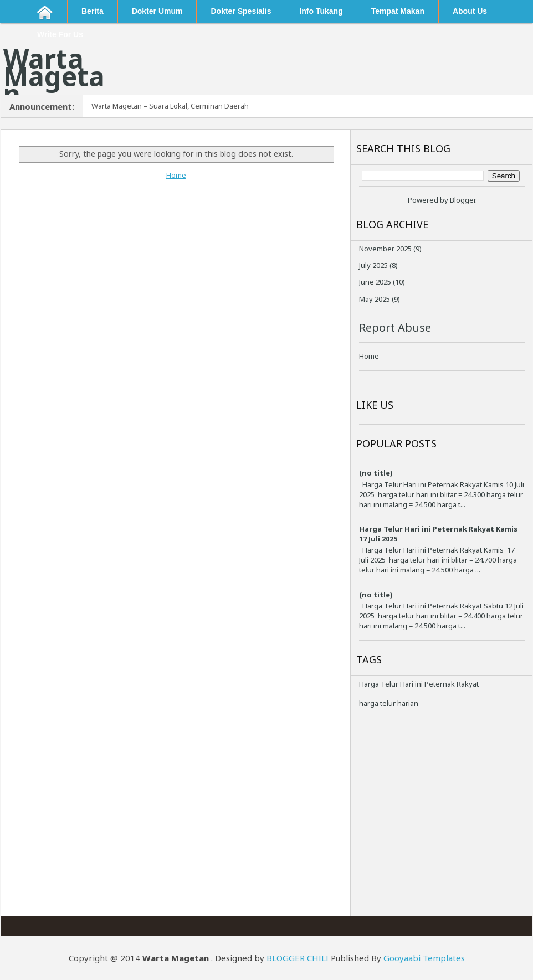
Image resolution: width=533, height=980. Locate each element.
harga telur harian (389, 703)
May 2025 (375, 299)
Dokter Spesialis (241, 11)
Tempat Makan (398, 11)
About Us (470, 11)
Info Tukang (321, 11)
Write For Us (60, 34)
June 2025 (375, 282)
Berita (93, 11)
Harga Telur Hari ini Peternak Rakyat (419, 684)
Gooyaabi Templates (424, 958)
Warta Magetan (54, 76)
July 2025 (373, 265)
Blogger (463, 200)
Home (176, 175)
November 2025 (385, 249)
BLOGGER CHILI (298, 958)
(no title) (376, 473)
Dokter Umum (157, 11)
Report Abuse (395, 327)
